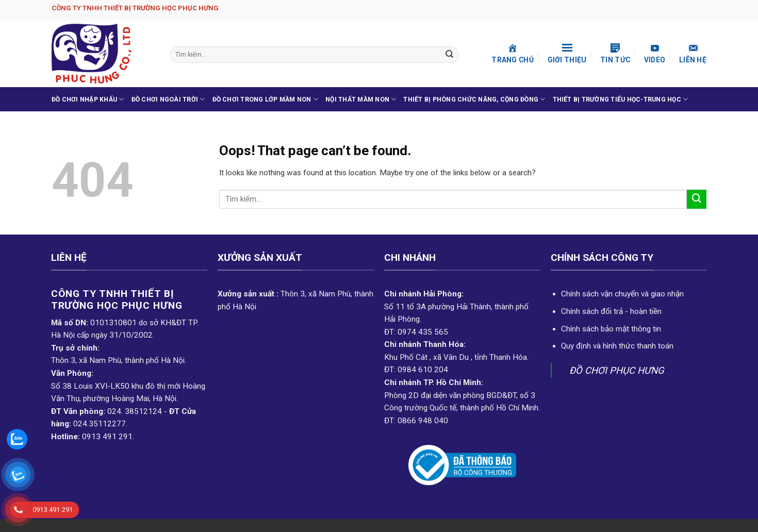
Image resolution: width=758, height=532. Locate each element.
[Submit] (450, 55)
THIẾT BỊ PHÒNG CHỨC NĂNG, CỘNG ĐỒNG (474, 99)
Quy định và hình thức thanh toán (617, 346)
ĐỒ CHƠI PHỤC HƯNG (617, 370)
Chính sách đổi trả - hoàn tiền (611, 311)
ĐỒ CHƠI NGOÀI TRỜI (168, 99)
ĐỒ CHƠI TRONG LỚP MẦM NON (266, 99)
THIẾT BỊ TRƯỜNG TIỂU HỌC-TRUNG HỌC (621, 99)
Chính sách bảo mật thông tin (611, 329)
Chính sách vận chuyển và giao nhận (622, 294)
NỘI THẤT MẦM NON (361, 99)
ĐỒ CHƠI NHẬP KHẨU (88, 99)
